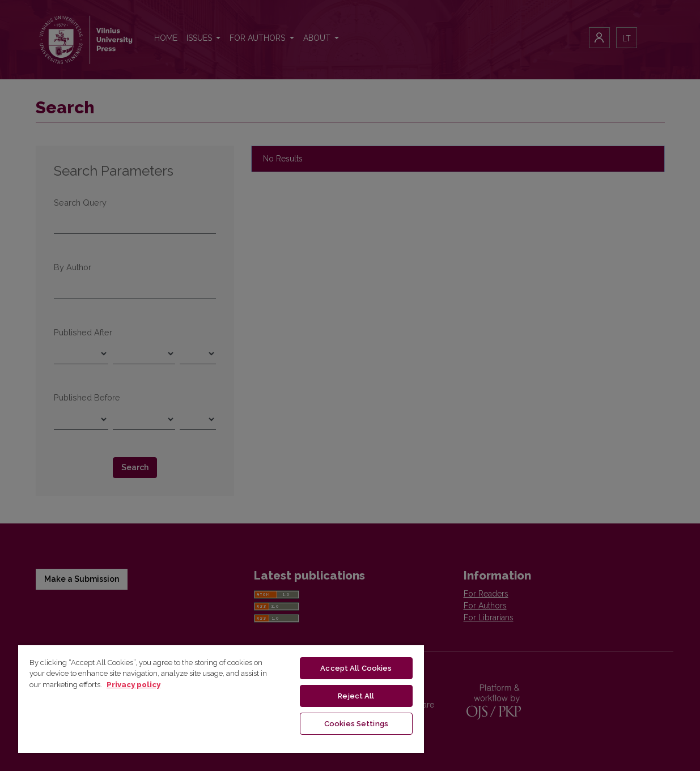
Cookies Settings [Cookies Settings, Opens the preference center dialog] (356, 724)
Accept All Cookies (356, 668)
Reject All (356, 696)
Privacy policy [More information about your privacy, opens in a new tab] (133, 685)
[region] (221, 698)
